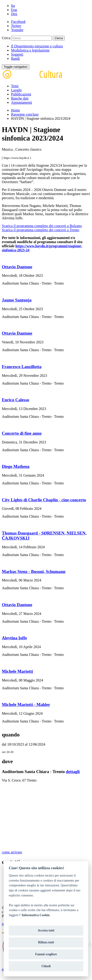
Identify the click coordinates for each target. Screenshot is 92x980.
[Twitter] (16, 26)
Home (15, 110)
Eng (14, 10)
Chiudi (46, 966)
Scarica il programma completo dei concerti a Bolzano (42, 226)
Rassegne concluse (25, 114)
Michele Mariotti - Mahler (26, 704)
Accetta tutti (46, 930)
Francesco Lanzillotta (22, 367)
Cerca (6, 38)
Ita (13, 6)
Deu (14, 14)
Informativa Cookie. (36, 915)
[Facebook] (18, 22)
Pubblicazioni (21, 94)
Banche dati (20, 98)
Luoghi (16, 90)
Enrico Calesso (15, 400)
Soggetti (17, 54)
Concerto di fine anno (22, 433)
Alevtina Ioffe (14, 638)
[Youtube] (17, 30)
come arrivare (12, 852)
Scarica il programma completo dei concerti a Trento (40, 230)
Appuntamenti (22, 102)
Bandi (15, 58)
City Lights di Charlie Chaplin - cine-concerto (44, 500)
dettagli (73, 772)
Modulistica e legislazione (30, 50)
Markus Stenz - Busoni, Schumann (34, 571)
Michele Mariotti (17, 671)
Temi (15, 86)
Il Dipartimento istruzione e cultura (37, 46)
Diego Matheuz (16, 466)
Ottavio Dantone (17, 267)
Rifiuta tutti (46, 942)
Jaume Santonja (17, 300)
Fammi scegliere (46, 954)
